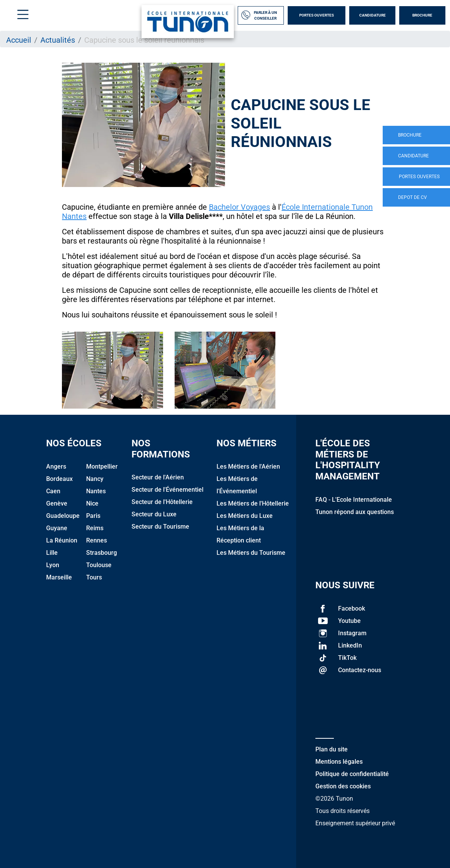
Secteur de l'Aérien (158, 477)
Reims (95, 528)
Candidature (372, 15)
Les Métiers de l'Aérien (248, 467)
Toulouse (99, 565)
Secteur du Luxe (154, 514)
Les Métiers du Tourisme (251, 553)
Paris (93, 516)
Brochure (422, 15)
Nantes (96, 491)
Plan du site (332, 749)
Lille (52, 553)
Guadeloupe (63, 516)
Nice (92, 503)
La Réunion (62, 540)
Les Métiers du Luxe (245, 516)
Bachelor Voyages (239, 207)
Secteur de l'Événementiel (167, 490)
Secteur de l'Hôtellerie (162, 502)
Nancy (95, 479)
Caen (53, 491)
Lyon (53, 565)
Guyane (57, 528)
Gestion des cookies (343, 786)
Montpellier (102, 467)
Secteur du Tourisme (160, 527)
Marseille (59, 577)
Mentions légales (339, 762)
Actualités (58, 40)
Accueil (19, 40)
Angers (56, 467)
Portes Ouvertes (317, 15)
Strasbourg (102, 553)
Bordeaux (59, 479)
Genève (57, 503)
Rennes (97, 540)
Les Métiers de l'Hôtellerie (253, 503)
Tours (94, 577)
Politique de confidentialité (352, 774)
